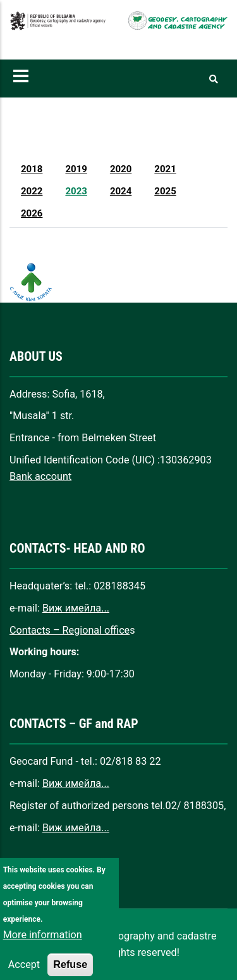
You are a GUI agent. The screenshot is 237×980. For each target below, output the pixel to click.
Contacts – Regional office (70, 630)
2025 (165, 191)
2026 (32, 213)
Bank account (40, 476)
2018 (32, 169)
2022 (32, 191)
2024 (121, 191)
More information (43, 952)
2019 (76, 169)
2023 (76, 191)
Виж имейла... (76, 608)
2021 (165, 169)
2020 (121, 169)
